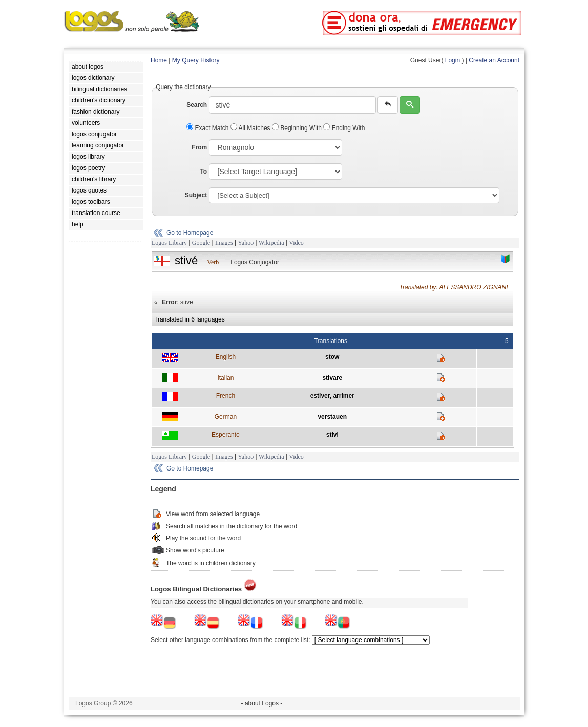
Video (296, 243)
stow (332, 357)
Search (197, 105)
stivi (332, 435)
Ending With (344, 128)
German (226, 417)
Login (453, 60)
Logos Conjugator (255, 262)
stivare (332, 378)
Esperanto (226, 435)
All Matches (251, 128)
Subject (196, 195)
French (226, 396)
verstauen (332, 417)
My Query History (196, 60)
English (226, 357)
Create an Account (494, 60)
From (199, 147)
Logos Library (169, 243)
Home (159, 60)
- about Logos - (262, 703)
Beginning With (298, 128)
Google (201, 243)
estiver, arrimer (332, 396)
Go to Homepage (190, 233)
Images (224, 243)
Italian (225, 378)
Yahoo (246, 243)
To (203, 172)
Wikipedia (271, 243)
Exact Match (208, 128)
